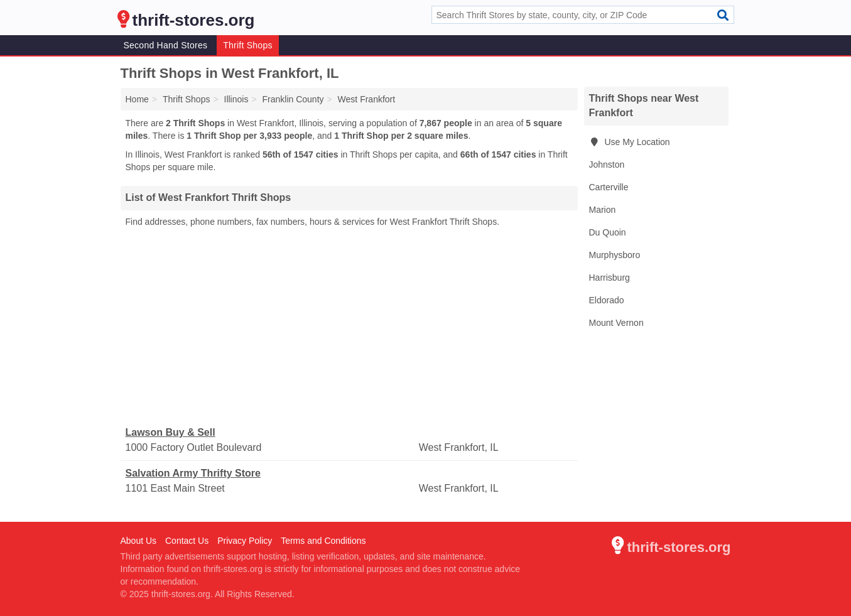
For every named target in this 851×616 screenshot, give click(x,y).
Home (137, 99)
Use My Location (630, 142)
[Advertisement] (349, 327)
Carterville (609, 187)
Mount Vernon (616, 323)
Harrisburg (610, 278)
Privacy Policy (245, 541)
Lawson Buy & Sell (171, 432)
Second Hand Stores (166, 45)
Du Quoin (608, 232)
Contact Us (187, 541)
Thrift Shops (247, 45)
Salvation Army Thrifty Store (193, 473)
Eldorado (607, 300)
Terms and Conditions (323, 541)
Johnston (607, 165)
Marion (603, 210)
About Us (139, 541)
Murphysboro (615, 255)
